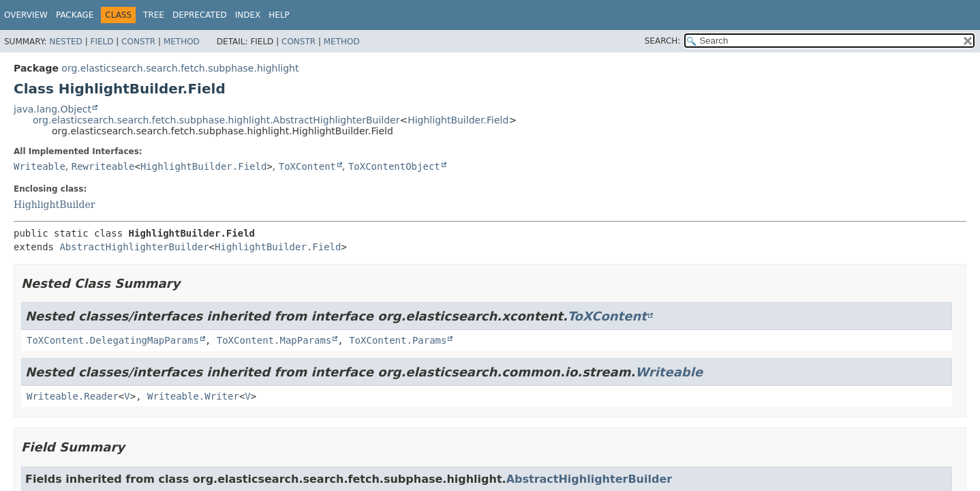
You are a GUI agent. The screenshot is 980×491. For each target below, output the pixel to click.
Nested (65, 42)
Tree (154, 15)
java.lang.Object (52, 109)
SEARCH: (663, 41)
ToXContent (307, 166)
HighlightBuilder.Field (458, 120)
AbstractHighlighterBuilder (134, 247)
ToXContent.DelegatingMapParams (113, 340)
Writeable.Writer (193, 396)
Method (182, 42)
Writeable (40, 166)
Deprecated (200, 15)
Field (102, 42)
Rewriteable (103, 166)
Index (248, 15)
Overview (26, 15)
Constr (138, 42)
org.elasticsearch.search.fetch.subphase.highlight (180, 68)
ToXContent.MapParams (274, 340)
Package (75, 15)
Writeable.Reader (73, 396)
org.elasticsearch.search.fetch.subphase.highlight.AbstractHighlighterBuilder (216, 120)
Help (279, 15)
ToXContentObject (394, 166)
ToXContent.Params (398, 340)
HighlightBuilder (54, 205)
